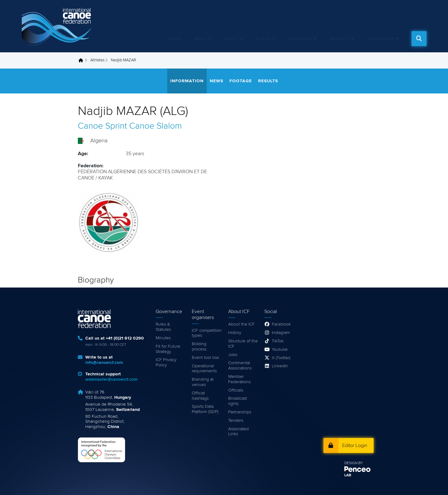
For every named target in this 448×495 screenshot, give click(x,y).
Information (187, 81)
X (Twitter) (281, 358)
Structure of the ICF (243, 344)
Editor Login (355, 445)
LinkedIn (280, 366)
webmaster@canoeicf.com (111, 379)
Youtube (280, 350)
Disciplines (300, 39)
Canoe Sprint (102, 126)
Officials (236, 390)
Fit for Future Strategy (168, 349)
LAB (348, 475)
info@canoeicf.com (104, 363)
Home (175, 39)
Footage (241, 81)
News (200, 39)
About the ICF (241, 324)
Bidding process (199, 347)
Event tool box (205, 358)
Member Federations (239, 379)
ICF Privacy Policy (166, 362)
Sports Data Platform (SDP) (205, 409)
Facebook (281, 324)
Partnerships (240, 412)
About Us (340, 39)
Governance (381, 39)
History (235, 333)
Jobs (233, 355)
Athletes (97, 60)
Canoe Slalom (156, 126)
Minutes (163, 338)
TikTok (278, 341)
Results (268, 81)
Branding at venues (203, 382)
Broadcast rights (238, 401)
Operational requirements (204, 369)
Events (263, 39)
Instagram (281, 333)
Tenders (236, 421)
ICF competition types (207, 333)
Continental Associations (240, 366)
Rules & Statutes (163, 327)
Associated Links (238, 432)
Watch (231, 39)
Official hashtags (200, 396)
